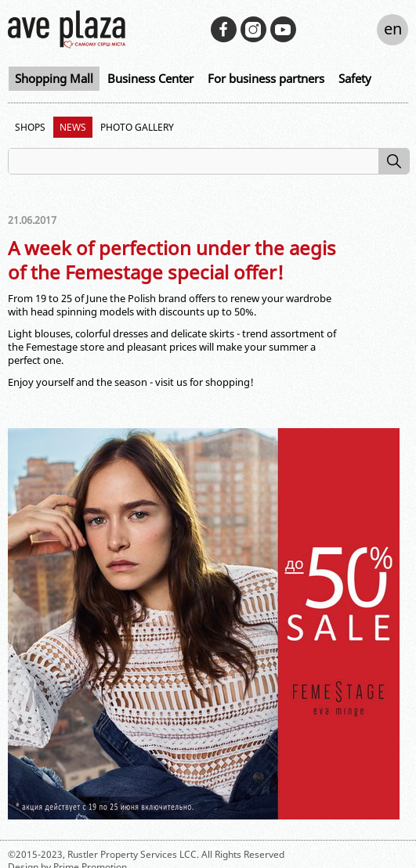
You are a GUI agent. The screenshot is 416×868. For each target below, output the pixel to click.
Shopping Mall (54, 78)
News (73, 127)
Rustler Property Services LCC (132, 854)
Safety (355, 78)
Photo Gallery (137, 127)
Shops (30, 127)
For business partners (266, 78)
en (393, 29)
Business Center (150, 78)
